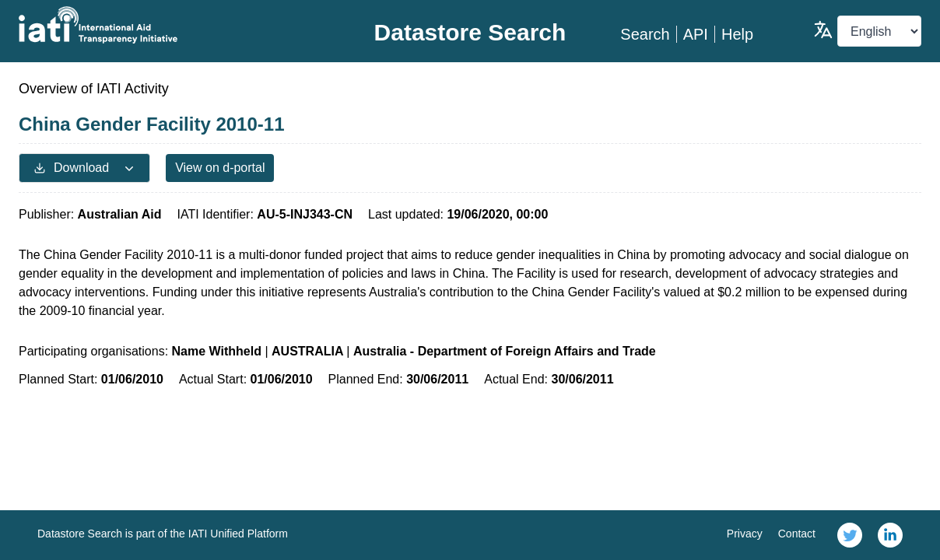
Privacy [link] (745, 534)
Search (645, 34)
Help (737, 34)
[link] (850, 535)
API (696, 34)
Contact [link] (797, 534)
